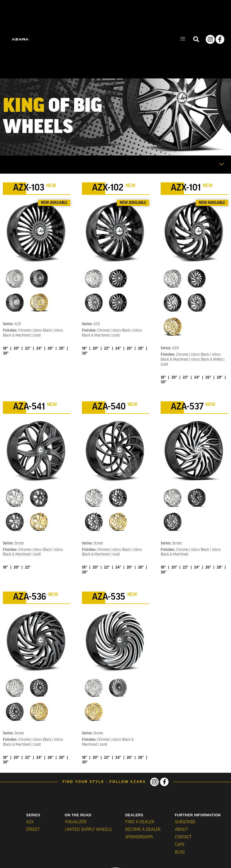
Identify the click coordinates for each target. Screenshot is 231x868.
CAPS (179, 843)
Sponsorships (139, 836)
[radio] (15, 278)
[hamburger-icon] (183, 39)
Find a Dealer (140, 822)
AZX (29, 822)
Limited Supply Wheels (88, 829)
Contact (182, 836)
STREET (33, 829)
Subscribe (185, 822)
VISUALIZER (76, 822)
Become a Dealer (143, 829)
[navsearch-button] (196, 39)
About (181, 829)
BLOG (179, 850)
